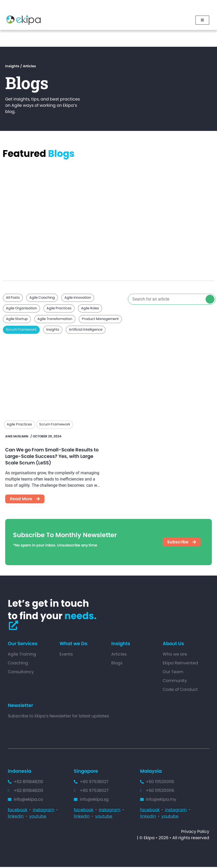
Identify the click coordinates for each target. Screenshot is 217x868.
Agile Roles (90, 309)
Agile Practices (59, 309)
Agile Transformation (55, 320)
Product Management (100, 320)
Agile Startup (17, 320)
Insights (53, 330)
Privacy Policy (195, 833)
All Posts (13, 299)
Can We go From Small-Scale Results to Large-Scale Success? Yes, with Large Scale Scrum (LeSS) (52, 457)
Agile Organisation (21, 309)
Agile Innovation (78, 299)
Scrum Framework (21, 330)
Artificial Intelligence (86, 330)
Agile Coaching (42, 299)
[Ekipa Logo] (24, 21)
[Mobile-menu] (202, 21)
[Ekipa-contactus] (14, 626)
